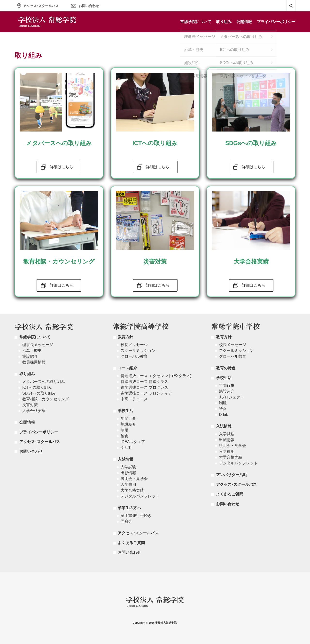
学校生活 (125, 411)
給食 (124, 436)
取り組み (224, 22)
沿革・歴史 (32, 351)
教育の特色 (226, 368)
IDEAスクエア (133, 442)
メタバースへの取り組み (44, 382)
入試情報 (125, 459)
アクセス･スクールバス (41, 6)
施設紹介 (30, 356)
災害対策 (30, 405)
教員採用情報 (34, 362)
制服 (124, 430)
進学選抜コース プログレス (144, 387)
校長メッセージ (134, 345)
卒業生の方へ (129, 508)
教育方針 (125, 337)
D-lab (224, 415)
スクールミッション (138, 351)
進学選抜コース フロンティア (146, 393)
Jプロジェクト (232, 397)
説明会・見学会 (134, 479)
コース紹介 (127, 368)
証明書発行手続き (136, 516)
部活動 (126, 448)
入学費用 (128, 484)
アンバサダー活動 (232, 475)
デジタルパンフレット (140, 496)
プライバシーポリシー (276, 22)
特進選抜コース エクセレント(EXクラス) (156, 376)
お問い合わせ (89, 6)
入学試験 (128, 467)
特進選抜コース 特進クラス (144, 382)
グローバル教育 (134, 356)
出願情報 (128, 473)
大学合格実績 (34, 411)
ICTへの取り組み (37, 387)
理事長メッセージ (38, 345)
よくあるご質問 (131, 543)
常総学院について (196, 22)
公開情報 (244, 22)
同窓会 (126, 521)
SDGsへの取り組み (39, 393)
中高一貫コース (134, 399)
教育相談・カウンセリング (46, 399)
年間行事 (128, 418)
